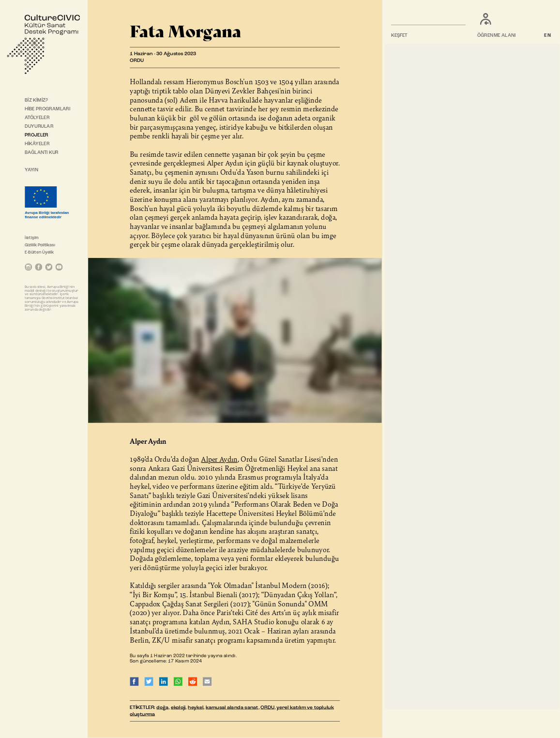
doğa (162, 708)
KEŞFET (400, 36)
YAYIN (31, 170)
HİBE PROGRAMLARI (47, 109)
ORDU (267, 708)
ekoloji (178, 708)
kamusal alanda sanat (232, 708)
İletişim (32, 238)
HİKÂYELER (37, 144)
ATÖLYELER (37, 118)
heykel (196, 708)
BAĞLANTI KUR (42, 153)
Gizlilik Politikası (40, 245)
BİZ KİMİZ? (36, 100)
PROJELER (37, 136)
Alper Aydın (219, 459)
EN (548, 36)
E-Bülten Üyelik (39, 252)
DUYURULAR (39, 127)
